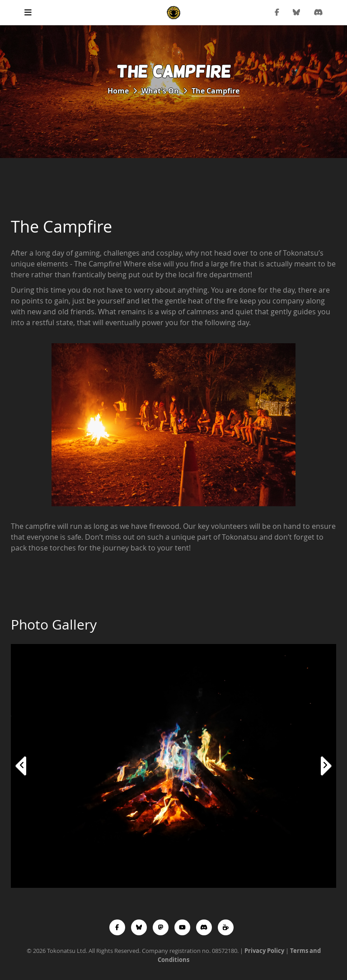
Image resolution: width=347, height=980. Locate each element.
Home (118, 91)
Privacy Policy (264, 951)
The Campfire (216, 91)
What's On (160, 91)
